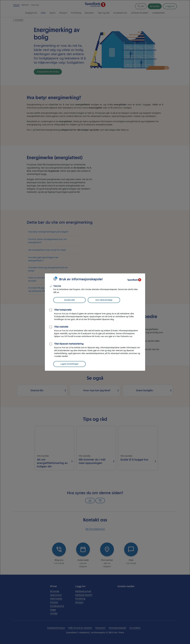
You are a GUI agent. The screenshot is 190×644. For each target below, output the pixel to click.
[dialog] (95, 322)
